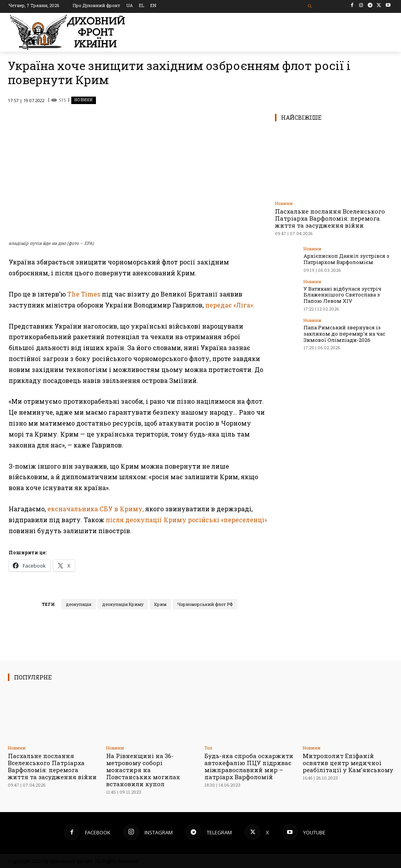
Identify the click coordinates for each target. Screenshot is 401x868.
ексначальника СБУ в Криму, (96, 509)
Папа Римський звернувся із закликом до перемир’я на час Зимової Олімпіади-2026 (344, 333)
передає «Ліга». (230, 305)
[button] (310, 6)
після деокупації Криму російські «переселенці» (186, 520)
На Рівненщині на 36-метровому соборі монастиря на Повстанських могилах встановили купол (143, 770)
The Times (84, 294)
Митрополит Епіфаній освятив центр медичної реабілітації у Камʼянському (348, 763)
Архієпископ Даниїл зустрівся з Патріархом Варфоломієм (346, 259)
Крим (160, 604)
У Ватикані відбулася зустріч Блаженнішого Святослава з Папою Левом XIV (342, 294)
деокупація (79, 604)
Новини (84, 100)
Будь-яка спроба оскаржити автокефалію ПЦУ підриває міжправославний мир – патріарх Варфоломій (249, 766)
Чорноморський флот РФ (205, 604)
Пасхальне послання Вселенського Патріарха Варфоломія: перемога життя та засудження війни (330, 218)
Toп (208, 748)
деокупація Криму (123, 604)
